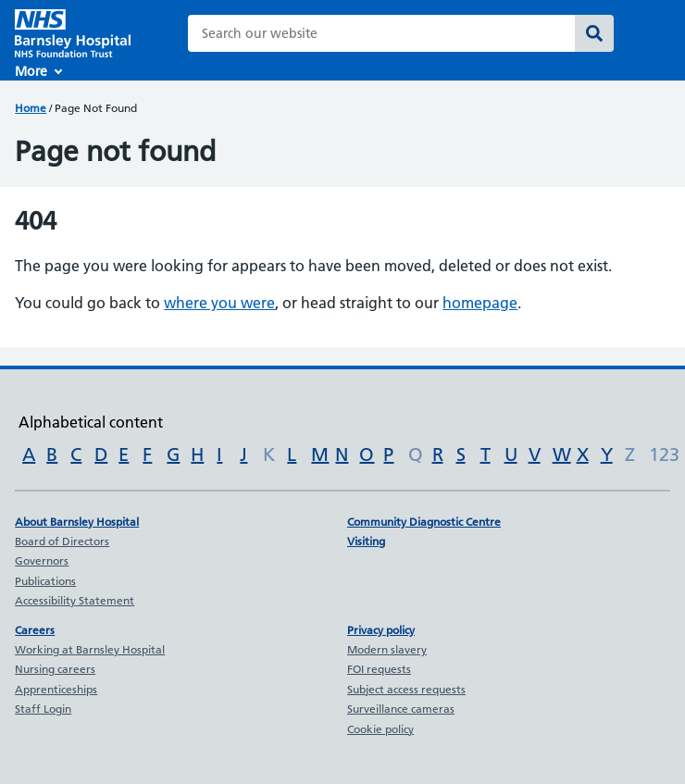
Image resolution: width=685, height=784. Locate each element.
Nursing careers (55, 669)
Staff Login (43, 709)
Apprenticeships (56, 689)
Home (31, 108)
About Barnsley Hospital (77, 522)
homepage (480, 303)
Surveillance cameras (401, 709)
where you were (219, 303)
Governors (42, 560)
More (31, 71)
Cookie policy (380, 729)
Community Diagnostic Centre (424, 522)
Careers (35, 630)
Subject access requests (406, 689)
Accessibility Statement (75, 600)
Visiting (366, 541)
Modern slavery (387, 649)
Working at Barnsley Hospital (90, 649)
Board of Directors (62, 541)
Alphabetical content (91, 422)
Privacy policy (381, 630)
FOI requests (379, 669)
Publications (45, 581)
